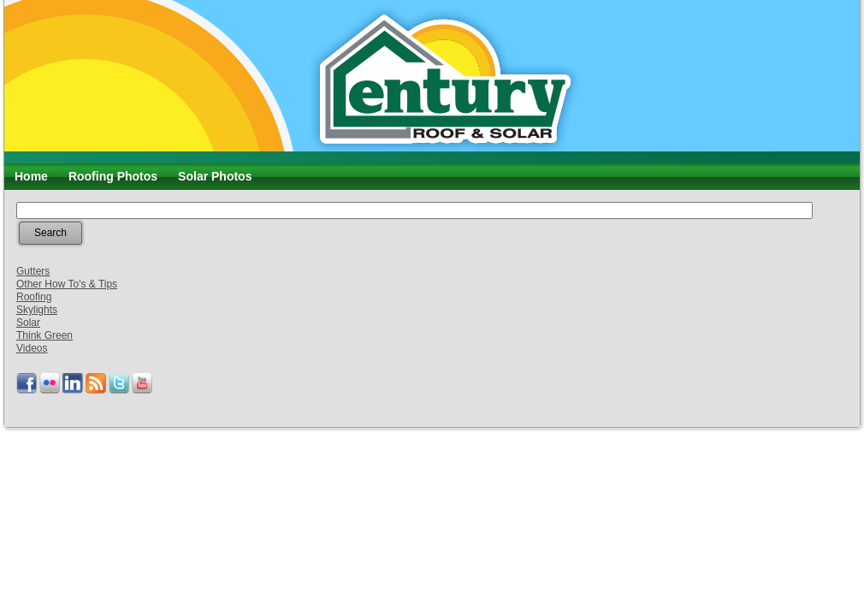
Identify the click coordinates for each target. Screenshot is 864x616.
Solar (28, 323)
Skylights (37, 310)
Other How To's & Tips (67, 284)
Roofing (34, 297)
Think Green (44, 335)
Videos (32, 348)
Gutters (33, 271)
